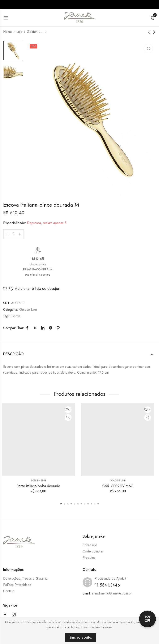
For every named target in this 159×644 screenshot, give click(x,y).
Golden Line (35, 32)
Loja (19, 32)
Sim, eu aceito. (81, 637)
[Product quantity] (14, 234)
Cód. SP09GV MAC (119, 486)
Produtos (89, 558)
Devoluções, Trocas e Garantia (25, 578)
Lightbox (148, 48)
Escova (16, 316)
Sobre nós (90, 545)
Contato (9, 591)
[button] (61, 504)
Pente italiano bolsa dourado (40, 486)
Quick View (70, 417)
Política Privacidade (17, 585)
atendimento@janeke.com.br (112, 593)
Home (7, 32)
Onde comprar (93, 551)
